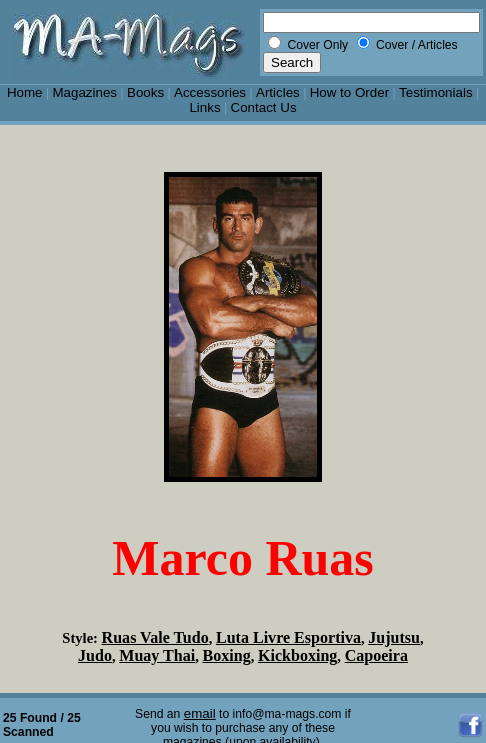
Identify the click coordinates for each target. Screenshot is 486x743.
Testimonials (436, 92)
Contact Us (264, 107)
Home (25, 92)
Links (204, 107)
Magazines (84, 92)
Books (145, 92)
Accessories (210, 92)
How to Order (349, 92)
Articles (278, 92)
